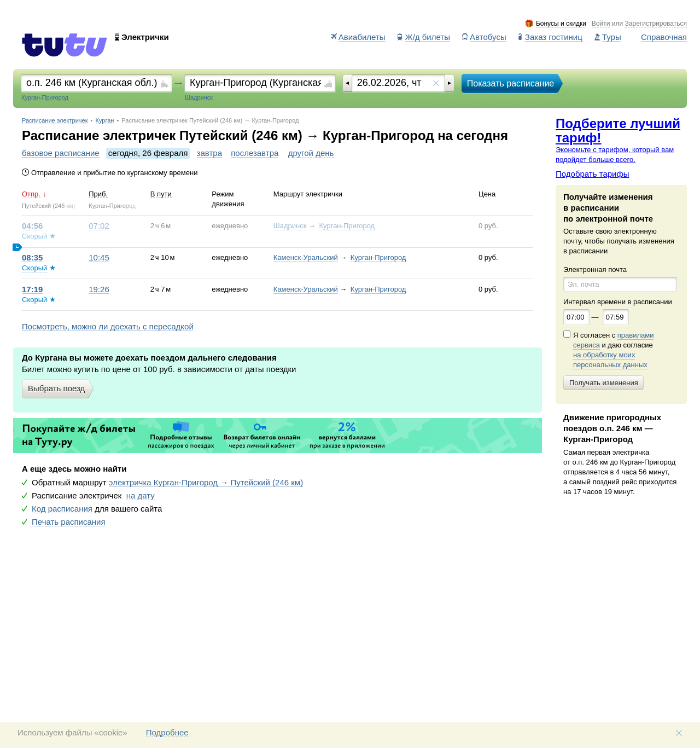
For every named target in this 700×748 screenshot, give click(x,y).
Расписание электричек (55, 121)
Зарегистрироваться (656, 24)
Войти (601, 24)
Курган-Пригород (347, 226)
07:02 (99, 226)
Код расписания (62, 509)
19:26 (99, 289)
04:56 (32, 226)
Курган (105, 121)
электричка (206, 483)
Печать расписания (69, 522)
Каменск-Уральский (306, 257)
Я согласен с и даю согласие (613, 350)
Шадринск (290, 226)
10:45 (99, 258)
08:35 (32, 258)
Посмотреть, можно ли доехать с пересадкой (108, 327)
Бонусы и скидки (561, 24)
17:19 (32, 289)
